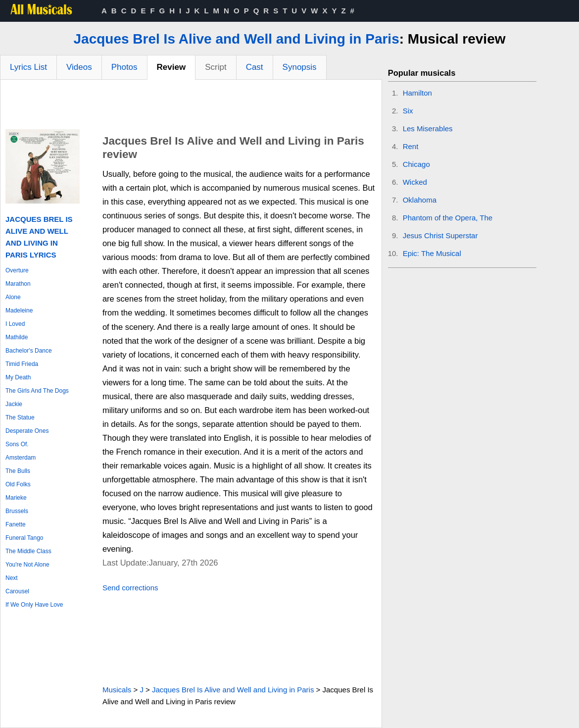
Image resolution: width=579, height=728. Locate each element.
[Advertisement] (191, 107)
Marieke (16, 498)
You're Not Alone (27, 565)
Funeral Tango (24, 538)
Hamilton (417, 93)
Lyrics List (28, 67)
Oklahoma (420, 200)
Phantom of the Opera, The (448, 218)
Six (408, 111)
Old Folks (18, 484)
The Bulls (18, 471)
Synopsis (300, 67)
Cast (255, 67)
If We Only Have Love (34, 605)
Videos (79, 67)
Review (171, 67)
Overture (17, 270)
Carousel (17, 591)
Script (216, 67)
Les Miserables (428, 129)
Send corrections (130, 588)
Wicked (415, 182)
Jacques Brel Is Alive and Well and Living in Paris (237, 39)
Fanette (16, 524)
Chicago (416, 164)
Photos (124, 67)
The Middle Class (28, 551)
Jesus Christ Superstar (440, 235)
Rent (411, 146)
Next (12, 578)
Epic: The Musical (432, 253)
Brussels (17, 511)
